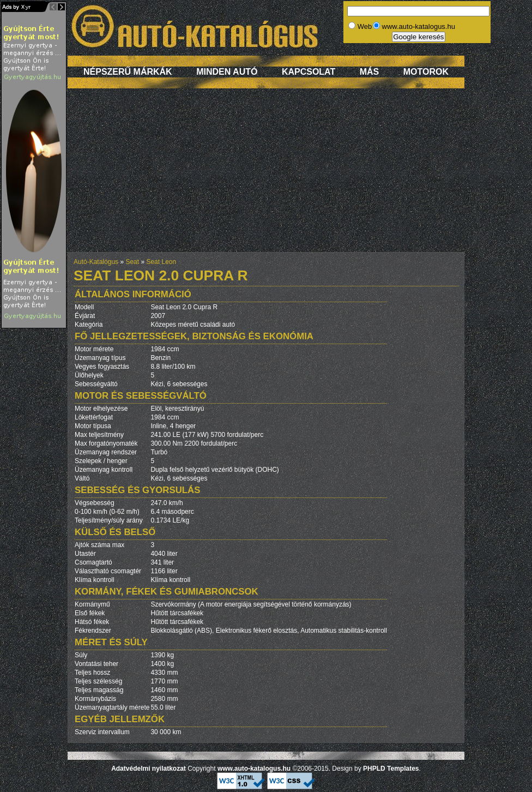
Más (370, 72)
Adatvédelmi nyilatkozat (149, 769)
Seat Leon (161, 262)
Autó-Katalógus (96, 262)
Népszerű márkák (128, 72)
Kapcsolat (309, 72)
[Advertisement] (266, 176)
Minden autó (227, 72)
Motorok (426, 72)
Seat (132, 262)
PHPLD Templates (391, 769)
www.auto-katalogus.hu (254, 769)
